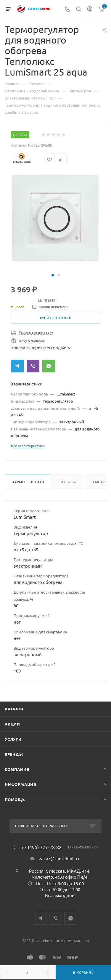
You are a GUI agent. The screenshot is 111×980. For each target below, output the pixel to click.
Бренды (14, 754)
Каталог (15, 709)
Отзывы (68, 482)
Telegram (17, 366)
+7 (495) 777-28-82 (41, 847)
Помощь (15, 799)
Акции (12, 724)
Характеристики (28, 482)
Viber (33, 366)
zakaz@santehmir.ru (60, 858)
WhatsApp (49, 366)
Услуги (13, 739)
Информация (21, 784)
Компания (17, 769)
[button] (53, 275)
